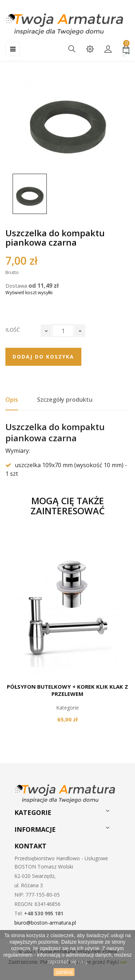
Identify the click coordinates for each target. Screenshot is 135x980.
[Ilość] (63, 331)
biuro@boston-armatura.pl (45, 923)
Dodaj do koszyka (43, 357)
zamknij (64, 972)
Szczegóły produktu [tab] (65, 400)
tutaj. (83, 962)
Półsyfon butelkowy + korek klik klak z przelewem (67, 690)
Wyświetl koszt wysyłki (29, 293)
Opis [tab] (12, 400)
